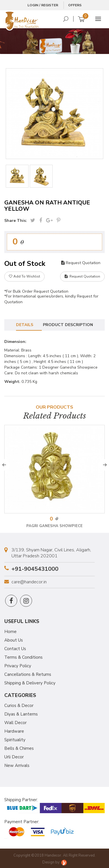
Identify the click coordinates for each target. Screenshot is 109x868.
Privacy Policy (18, 666)
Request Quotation (81, 263)
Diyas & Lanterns (21, 714)
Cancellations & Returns (28, 674)
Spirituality (15, 740)
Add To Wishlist (24, 276)
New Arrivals (17, 765)
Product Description (68, 325)
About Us (14, 640)
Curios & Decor (19, 706)
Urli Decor (14, 757)
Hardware (14, 731)
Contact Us (15, 649)
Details (25, 325)
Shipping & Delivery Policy (30, 683)
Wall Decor (15, 723)
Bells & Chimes (19, 748)
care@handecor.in (29, 582)
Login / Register (43, 5)
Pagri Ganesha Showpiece (54, 526)
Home (10, 632)
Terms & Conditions (23, 657)
